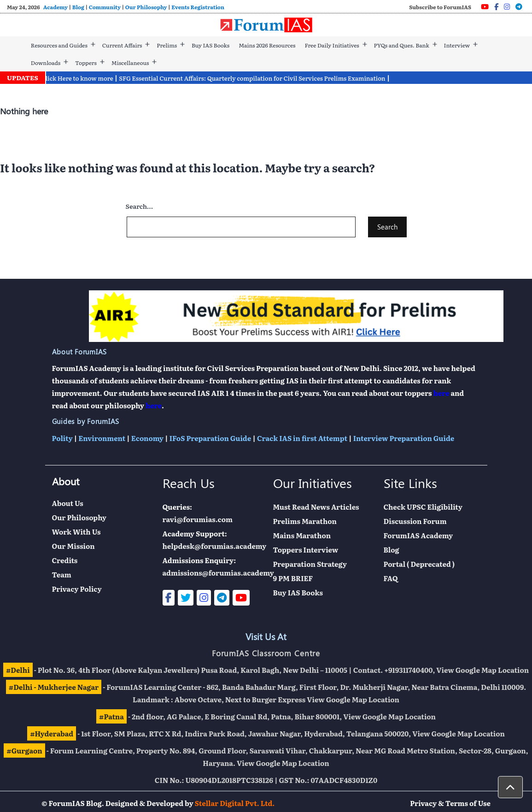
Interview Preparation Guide (404, 438)
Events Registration (198, 7)
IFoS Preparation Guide (210, 438)
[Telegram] (519, 7)
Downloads (46, 63)
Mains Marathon (302, 535)
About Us (68, 503)
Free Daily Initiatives (332, 45)
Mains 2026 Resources (267, 45)
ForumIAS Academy (418, 535)
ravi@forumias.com (198, 519)
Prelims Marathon (305, 521)
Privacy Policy (77, 589)
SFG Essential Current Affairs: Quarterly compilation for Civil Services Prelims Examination (257, 78)
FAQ (391, 578)
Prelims (167, 45)
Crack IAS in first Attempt (302, 438)
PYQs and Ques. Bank (402, 45)
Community (105, 7)
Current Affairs (122, 45)
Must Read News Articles (316, 507)
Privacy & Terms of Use (450, 803)
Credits (65, 560)
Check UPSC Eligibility (423, 507)
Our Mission (73, 546)
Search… (139, 206)
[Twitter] (186, 598)
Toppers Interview (306, 550)
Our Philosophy (146, 7)
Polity (62, 438)
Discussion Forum (415, 521)
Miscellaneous (130, 63)
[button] (510, 787)
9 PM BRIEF (293, 578)
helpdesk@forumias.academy (215, 546)
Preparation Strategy (310, 564)
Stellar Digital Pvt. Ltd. (235, 803)
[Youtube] (485, 7)
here (441, 393)
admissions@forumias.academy (218, 573)
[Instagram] (507, 7)
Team (62, 574)
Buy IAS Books (210, 45)
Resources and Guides (59, 45)
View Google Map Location (482, 670)
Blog (78, 7)
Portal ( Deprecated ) (419, 564)
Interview (457, 45)
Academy (56, 7)
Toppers (86, 63)
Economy (147, 438)
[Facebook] (496, 7)
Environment (102, 438)
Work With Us (76, 532)
